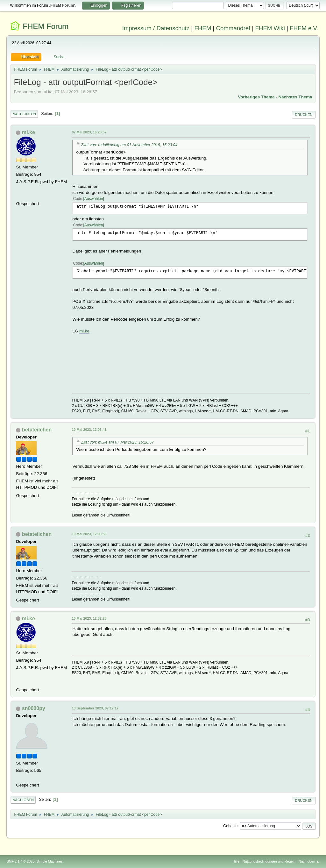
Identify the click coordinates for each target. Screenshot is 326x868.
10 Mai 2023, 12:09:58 (89, 534)
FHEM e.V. (304, 28)
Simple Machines (50, 861)
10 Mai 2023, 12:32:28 (89, 618)
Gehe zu (230, 826)
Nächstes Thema (295, 97)
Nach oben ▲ (309, 861)
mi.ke (28, 132)
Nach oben (23, 800)
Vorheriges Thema (256, 97)
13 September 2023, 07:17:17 (95, 708)
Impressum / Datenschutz (156, 28)
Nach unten (24, 114)
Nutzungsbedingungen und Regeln (269, 861)
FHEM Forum (46, 26)
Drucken (304, 115)
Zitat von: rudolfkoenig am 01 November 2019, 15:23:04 (129, 145)
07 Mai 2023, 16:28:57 (89, 132)
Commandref (233, 28)
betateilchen (37, 430)
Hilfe (236, 861)
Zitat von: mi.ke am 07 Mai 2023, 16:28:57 (117, 442)
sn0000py (34, 708)
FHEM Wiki (270, 28)
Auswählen (94, 199)
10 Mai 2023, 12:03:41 (89, 430)
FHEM (203, 28)
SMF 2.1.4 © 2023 (20, 861)
